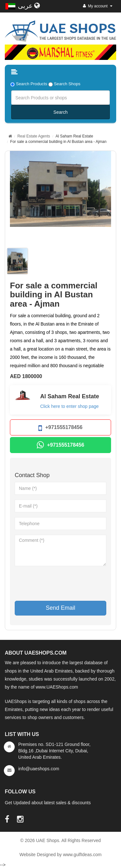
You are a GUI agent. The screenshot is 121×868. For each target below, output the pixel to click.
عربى (29, 6)
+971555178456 (60, 428)
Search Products (32, 84)
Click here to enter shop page (70, 406)
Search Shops (67, 84)
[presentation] (63, 583)
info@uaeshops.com (39, 769)
